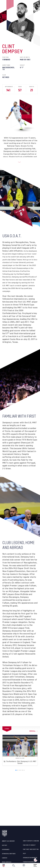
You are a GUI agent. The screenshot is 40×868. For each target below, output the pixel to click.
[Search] (14, 866)
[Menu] (35, 865)
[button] (40, 866)
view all (32, 731)
